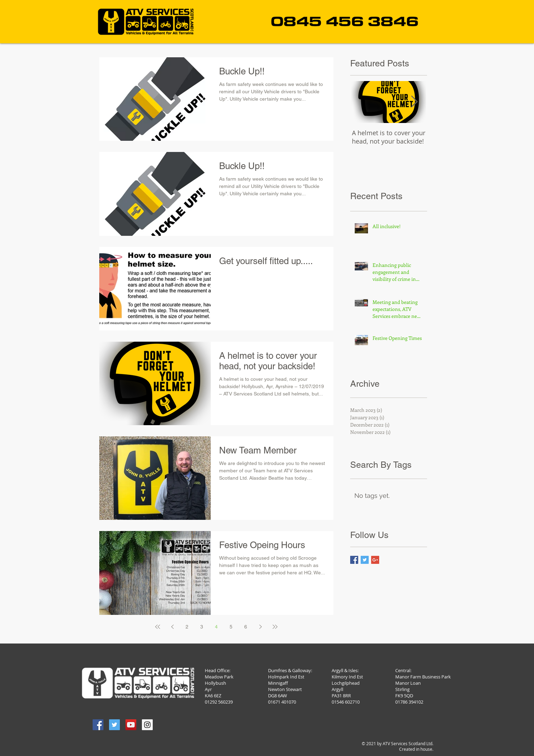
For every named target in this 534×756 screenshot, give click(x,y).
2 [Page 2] (187, 627)
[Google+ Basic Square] (375, 560)
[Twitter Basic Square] (365, 560)
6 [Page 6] (246, 627)
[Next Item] (414, 102)
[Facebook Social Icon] (98, 725)
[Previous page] (172, 627)
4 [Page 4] (216, 627)
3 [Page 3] (202, 627)
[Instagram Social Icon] (147, 725)
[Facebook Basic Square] (354, 560)
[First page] (158, 627)
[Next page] (260, 627)
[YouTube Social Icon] (131, 725)
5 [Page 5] (231, 627)
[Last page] (275, 627)
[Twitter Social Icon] (114, 725)
